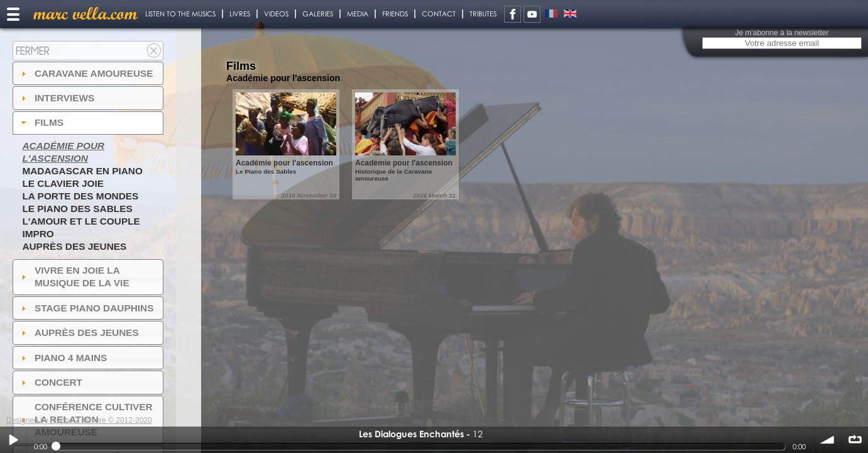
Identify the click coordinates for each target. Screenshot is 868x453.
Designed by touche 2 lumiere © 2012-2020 (79, 420)
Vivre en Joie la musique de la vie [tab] (74, 277)
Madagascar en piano (82, 171)
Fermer (33, 51)
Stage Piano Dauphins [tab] (86, 308)
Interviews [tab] (57, 98)
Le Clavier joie (63, 183)
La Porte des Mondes (80, 196)
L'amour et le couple (81, 221)
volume (828, 440)
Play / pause (13, 440)
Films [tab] (41, 122)
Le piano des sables (77, 209)
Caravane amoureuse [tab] (86, 73)
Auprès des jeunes (74, 246)
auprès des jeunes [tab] (79, 333)
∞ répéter (855, 440)
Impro (38, 234)
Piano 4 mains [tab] (63, 358)
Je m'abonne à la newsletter (782, 33)
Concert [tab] (50, 382)
